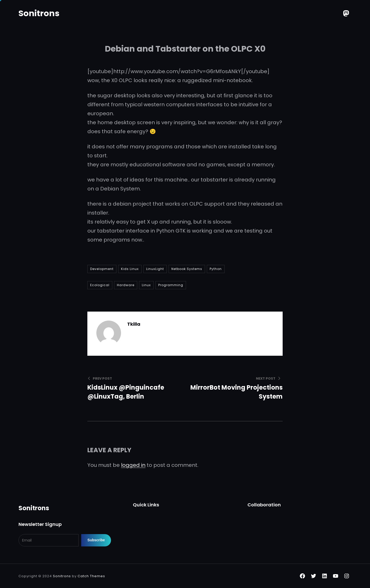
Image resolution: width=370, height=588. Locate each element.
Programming (171, 285)
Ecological (100, 285)
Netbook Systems (187, 269)
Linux (146, 285)
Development (102, 269)
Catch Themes (91, 576)
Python (216, 269)
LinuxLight (155, 269)
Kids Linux (130, 269)
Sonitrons (39, 13)
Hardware (126, 285)
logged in (133, 465)
